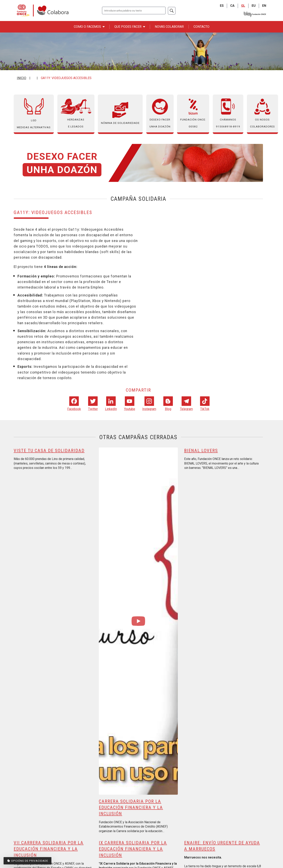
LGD (34, 113)
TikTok (205, 403)
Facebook (74, 403)
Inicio (22, 78)
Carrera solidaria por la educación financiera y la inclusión (131, 807)
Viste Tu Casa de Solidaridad (49, 450)
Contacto (201, 27)
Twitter (93, 403)
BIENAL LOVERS (201, 450)
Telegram (186, 403)
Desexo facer (160, 114)
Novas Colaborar (169, 27)
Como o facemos (89, 27)
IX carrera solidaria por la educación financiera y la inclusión (133, 849)
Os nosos (262, 114)
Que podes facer (130, 27)
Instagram (149, 403)
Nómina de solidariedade (120, 113)
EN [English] (264, 6)
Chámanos (228, 113)
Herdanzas (76, 114)
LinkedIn (111, 403)
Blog (168, 403)
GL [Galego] (243, 6)
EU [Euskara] (254, 6)
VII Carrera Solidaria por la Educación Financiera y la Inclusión (49, 849)
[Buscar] (172, 11)
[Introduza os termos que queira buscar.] (134, 11)
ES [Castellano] (222, 6)
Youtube (130, 403)
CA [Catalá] (232, 6)
